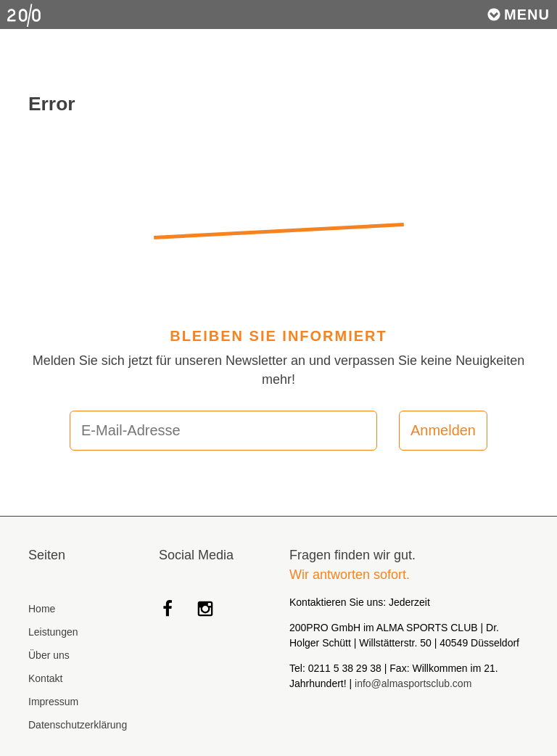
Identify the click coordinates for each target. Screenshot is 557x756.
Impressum (53, 702)
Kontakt (45, 678)
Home (42, 609)
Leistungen (53, 632)
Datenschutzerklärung (78, 725)
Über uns (49, 655)
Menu (518, 15)
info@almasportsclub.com (413, 683)
